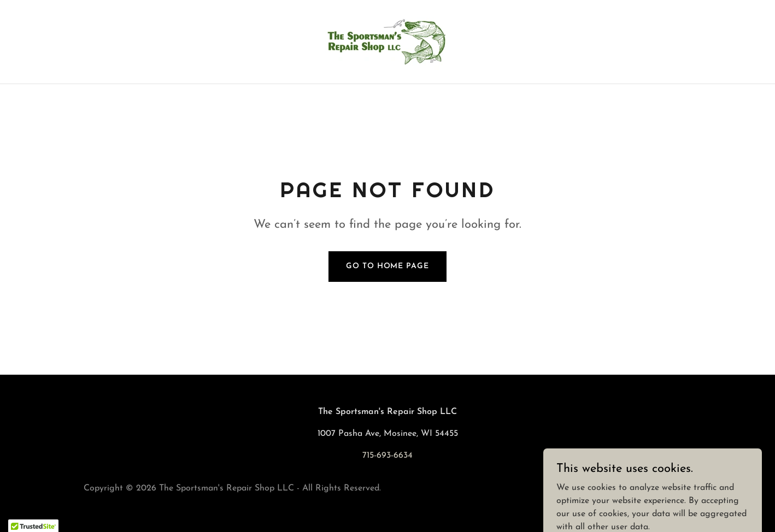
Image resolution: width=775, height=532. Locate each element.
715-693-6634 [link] (387, 456)
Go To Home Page (387, 266)
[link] (387, 42)
